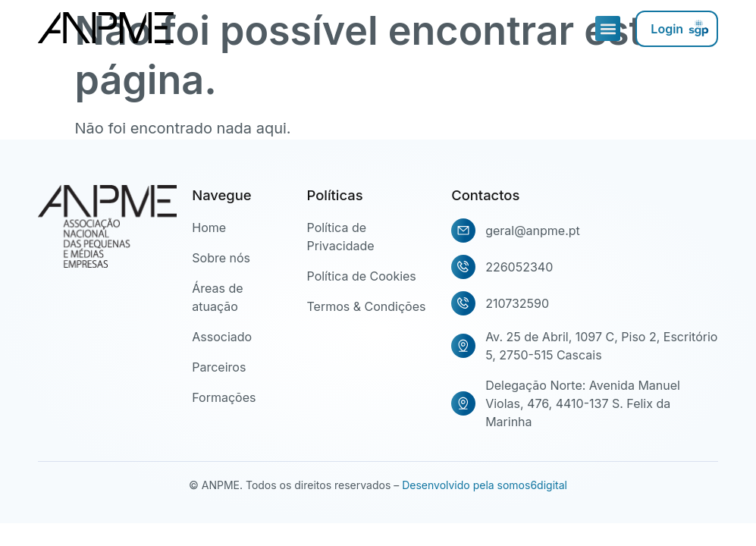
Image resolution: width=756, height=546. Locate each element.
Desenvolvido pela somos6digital (485, 485)
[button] (608, 28)
